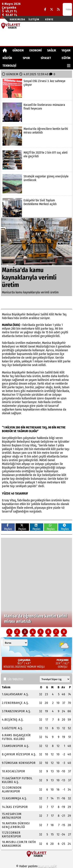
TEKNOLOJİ (9, 66)
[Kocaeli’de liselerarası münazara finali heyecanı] (36, 112)
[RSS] (58, 9)
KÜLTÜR (7, 58)
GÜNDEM (18, 50)
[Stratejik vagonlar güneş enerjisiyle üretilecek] (36, 184)
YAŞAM (66, 50)
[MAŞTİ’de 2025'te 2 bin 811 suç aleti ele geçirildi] (36, 160)
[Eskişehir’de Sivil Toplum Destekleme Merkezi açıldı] (36, 208)
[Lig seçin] (55, 679)
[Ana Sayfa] (5, 50)
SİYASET (46, 58)
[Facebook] (45, 9)
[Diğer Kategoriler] (69, 66)
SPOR (26, 58)
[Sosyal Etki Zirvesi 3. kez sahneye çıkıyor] (36, 88)
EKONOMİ (36, 50)
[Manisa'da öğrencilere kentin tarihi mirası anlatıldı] (36, 136)
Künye (49, 19)
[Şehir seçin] (15, 643)
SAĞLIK (52, 50)
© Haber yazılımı (37, 866)
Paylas (8, 527)
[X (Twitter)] (52, 9)
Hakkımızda (17, 19)
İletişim (34, 19)
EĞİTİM (66, 58)
